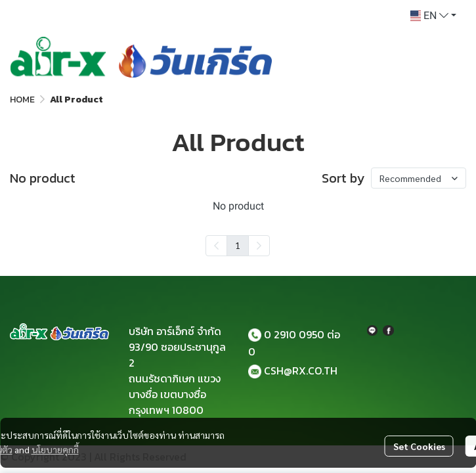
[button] (433, 16)
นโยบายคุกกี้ (55, 449)
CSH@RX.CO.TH (301, 371)
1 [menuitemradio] (238, 245)
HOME (22, 100)
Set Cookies (419, 446)
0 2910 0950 (294, 334)
